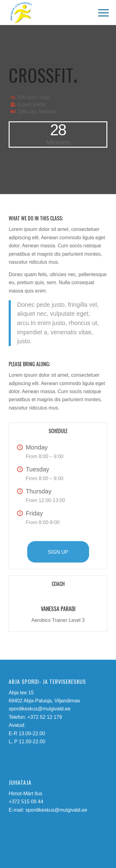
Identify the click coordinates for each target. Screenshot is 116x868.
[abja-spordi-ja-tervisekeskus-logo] (48, 12)
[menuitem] (99, 13)
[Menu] (99, 13)
